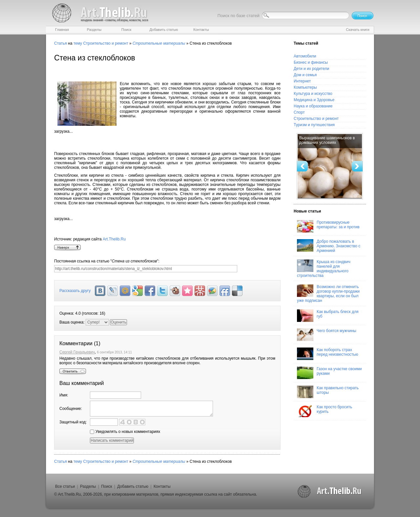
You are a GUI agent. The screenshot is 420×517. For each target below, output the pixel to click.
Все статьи (65, 486)
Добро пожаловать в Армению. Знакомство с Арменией (329, 246)
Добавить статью (133, 486)
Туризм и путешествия (314, 125)
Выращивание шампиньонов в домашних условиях (327, 140)
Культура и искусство (313, 94)
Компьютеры (305, 87)
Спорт (299, 112)
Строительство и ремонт (105, 43)
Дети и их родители (311, 69)
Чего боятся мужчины (327, 335)
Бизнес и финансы (311, 62)
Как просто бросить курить (325, 411)
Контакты (162, 486)
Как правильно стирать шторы (328, 392)
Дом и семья (305, 75)
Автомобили (305, 56)
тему (78, 43)
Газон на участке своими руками (329, 373)
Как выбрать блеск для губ (328, 316)
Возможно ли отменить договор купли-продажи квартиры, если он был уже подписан (328, 294)
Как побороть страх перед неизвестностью (328, 354)
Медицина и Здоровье (314, 100)
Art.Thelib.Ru (114, 239)
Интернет (302, 81)
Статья (61, 43)
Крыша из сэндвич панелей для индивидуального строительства (324, 269)
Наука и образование (313, 106)
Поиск (106, 486)
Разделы (88, 486)
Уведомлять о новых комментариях (125, 432)
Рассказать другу (75, 291)
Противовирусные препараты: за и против (328, 226)
